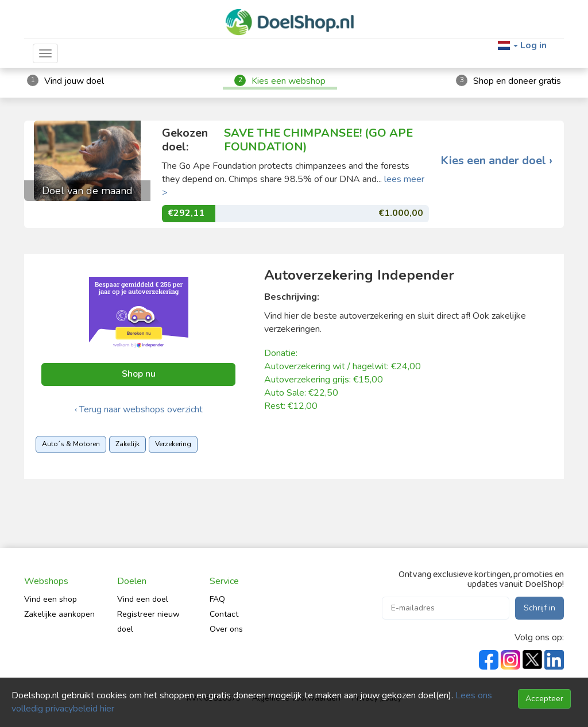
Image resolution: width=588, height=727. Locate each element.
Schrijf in (539, 608)
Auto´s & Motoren (71, 444)
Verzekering (173, 444)
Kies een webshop (289, 81)
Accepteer (544, 699)
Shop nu (139, 374)
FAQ (217, 599)
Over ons (226, 629)
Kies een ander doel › (496, 161)
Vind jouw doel (74, 81)
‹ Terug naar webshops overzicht (139, 409)
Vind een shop (51, 599)
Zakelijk (127, 444)
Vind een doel (143, 599)
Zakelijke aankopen (59, 614)
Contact (224, 614)
